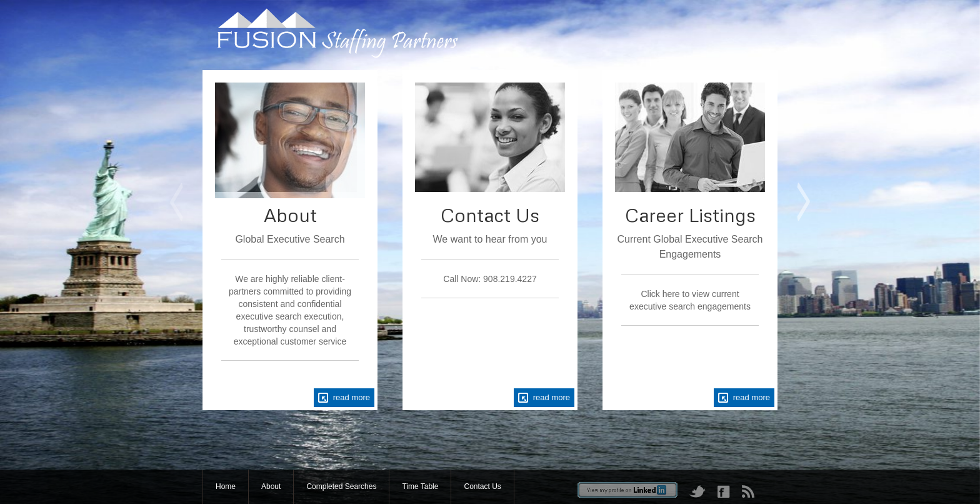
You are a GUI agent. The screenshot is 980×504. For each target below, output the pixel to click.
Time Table (420, 486)
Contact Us (482, 486)
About (271, 486)
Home (226, 486)
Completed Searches (341, 486)
